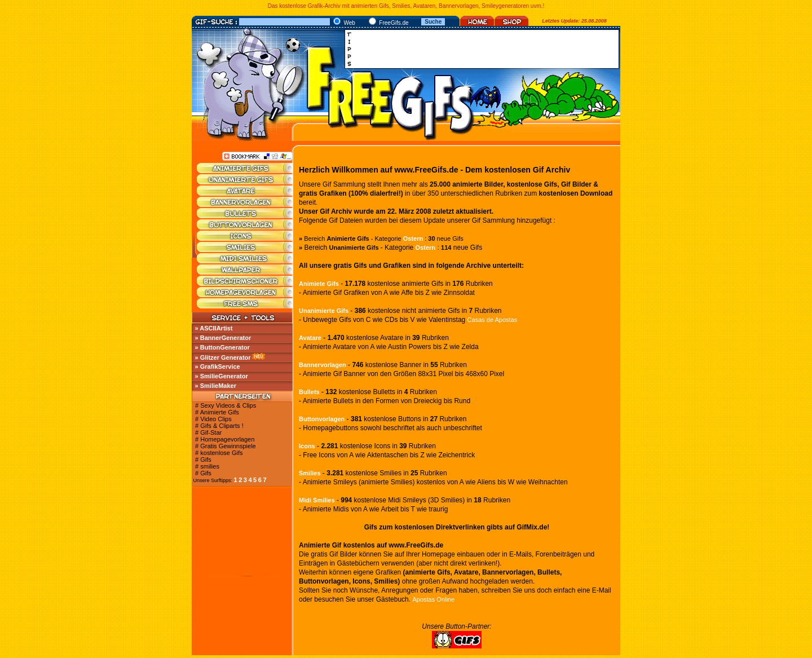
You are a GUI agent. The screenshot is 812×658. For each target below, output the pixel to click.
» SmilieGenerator (222, 376)
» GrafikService (218, 366)
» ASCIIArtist (214, 328)
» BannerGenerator (223, 338)
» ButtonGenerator (222, 347)
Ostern (413, 239)
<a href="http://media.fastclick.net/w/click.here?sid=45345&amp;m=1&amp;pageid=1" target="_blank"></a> (485, 49)
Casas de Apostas (493, 320)
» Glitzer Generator (223, 357)
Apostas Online (433, 599)
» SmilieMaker (216, 386)
